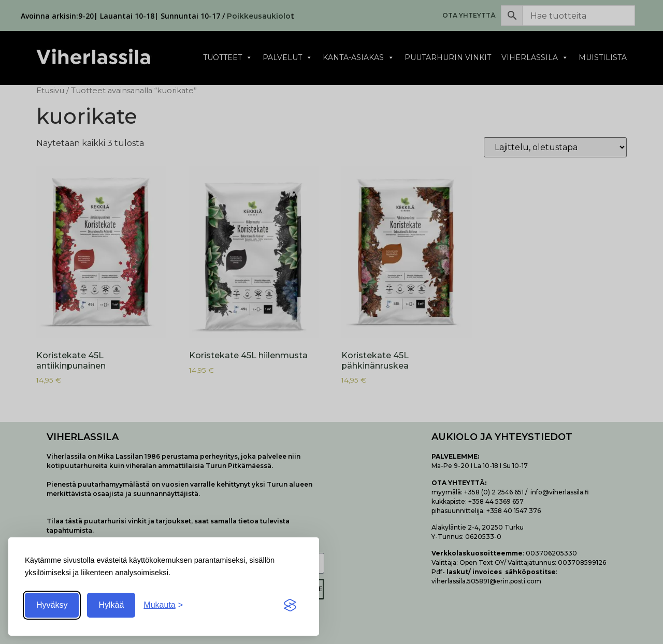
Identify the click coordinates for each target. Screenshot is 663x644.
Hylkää (111, 605)
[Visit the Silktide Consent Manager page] (290, 605)
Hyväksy (52, 605)
